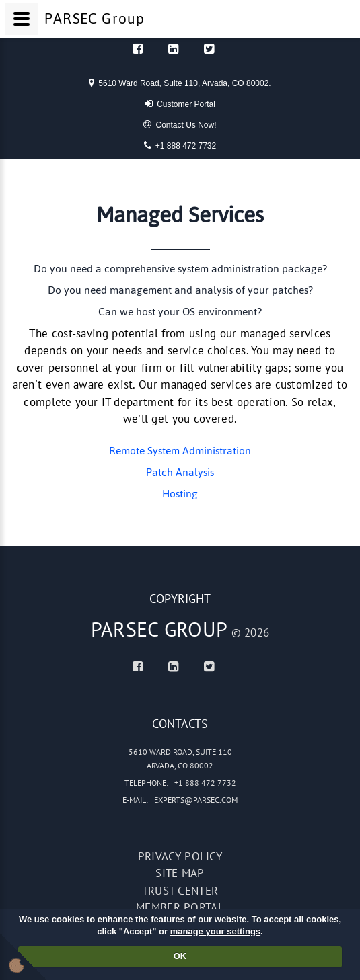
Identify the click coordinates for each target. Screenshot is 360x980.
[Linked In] (173, 49)
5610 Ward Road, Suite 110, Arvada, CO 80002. (180, 83)
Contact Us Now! (180, 124)
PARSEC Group (159, 629)
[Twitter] (209, 49)
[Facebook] (138, 49)
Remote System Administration (180, 451)
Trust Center (180, 891)
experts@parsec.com (196, 800)
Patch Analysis (180, 472)
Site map (180, 873)
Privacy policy (180, 856)
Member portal (180, 907)
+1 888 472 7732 (180, 145)
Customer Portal (180, 104)
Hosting (180, 494)
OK (180, 956)
